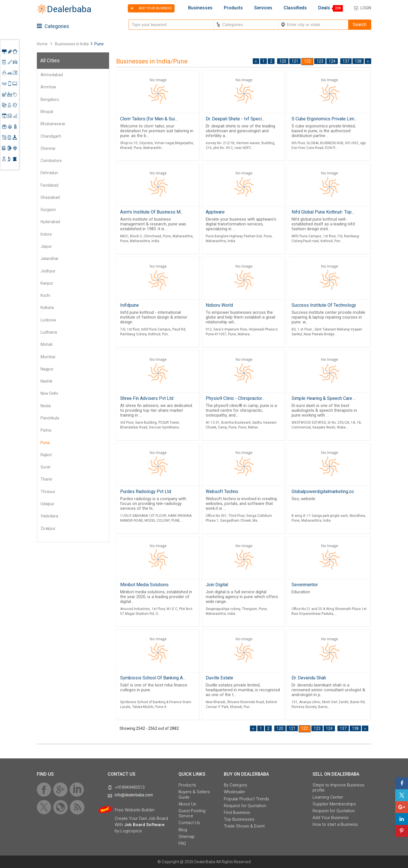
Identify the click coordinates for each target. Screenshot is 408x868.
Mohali (46, 344)
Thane (46, 479)
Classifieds (295, 8)
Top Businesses (239, 819)
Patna (46, 430)
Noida (46, 406)
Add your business (150, 8)
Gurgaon (48, 210)
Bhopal (47, 112)
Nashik (46, 381)
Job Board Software (144, 825)
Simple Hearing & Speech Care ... (324, 398)
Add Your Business (331, 818)
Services (263, 8)
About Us (187, 804)
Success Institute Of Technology (324, 305)
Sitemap (187, 837)
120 (283, 61)
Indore (46, 234)
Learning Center (328, 797)
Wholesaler (234, 792)
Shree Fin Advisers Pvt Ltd (147, 398)
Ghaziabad (50, 197)
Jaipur (46, 246)
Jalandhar (50, 259)
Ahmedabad (52, 75)
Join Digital (217, 585)
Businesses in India (72, 44)
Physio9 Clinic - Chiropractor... (235, 398)
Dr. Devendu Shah (309, 678)
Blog (183, 830)
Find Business (237, 812)
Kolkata (47, 308)
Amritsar (48, 87)
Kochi (45, 295)
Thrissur (48, 492)
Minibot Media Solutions (144, 585)
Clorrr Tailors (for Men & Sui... (149, 119)
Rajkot (46, 455)
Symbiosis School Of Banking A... (153, 678)
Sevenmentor (305, 585)
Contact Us (189, 823)
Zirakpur (48, 528)
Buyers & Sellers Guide (194, 794)
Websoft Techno (222, 491)
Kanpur (47, 283)
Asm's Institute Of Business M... (152, 212)
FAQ (182, 843)
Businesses (200, 8)
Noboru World (219, 305)
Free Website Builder (135, 810)
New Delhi (49, 393)
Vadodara (49, 516)
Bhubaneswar (53, 124)
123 (320, 61)
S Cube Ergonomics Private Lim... (324, 119)
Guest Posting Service (192, 813)
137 (346, 61)
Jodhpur (48, 271)
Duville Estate (219, 678)
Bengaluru (50, 99)
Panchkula (50, 418)
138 (358, 61)
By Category (235, 785)
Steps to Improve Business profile (338, 788)
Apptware (215, 212)
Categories (53, 26)
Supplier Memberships (334, 804)
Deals (324, 8)
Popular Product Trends (246, 799)
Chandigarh (51, 136)
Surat (45, 467)
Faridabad (49, 185)
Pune (45, 443)
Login (366, 8)
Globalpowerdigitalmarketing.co (323, 491)
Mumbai (48, 357)
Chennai (48, 148)
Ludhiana (49, 332)
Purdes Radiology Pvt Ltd (146, 491)
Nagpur (47, 369)
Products (233, 8)
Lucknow (48, 320)
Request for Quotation (245, 806)
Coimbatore (51, 161)
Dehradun (49, 173)
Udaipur (47, 504)
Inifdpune (129, 305)
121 (295, 61)
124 (332, 61)
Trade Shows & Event (244, 826)
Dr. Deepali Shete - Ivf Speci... (235, 119)
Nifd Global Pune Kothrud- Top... (323, 212)
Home (42, 44)
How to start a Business (335, 824)
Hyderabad (50, 222)
